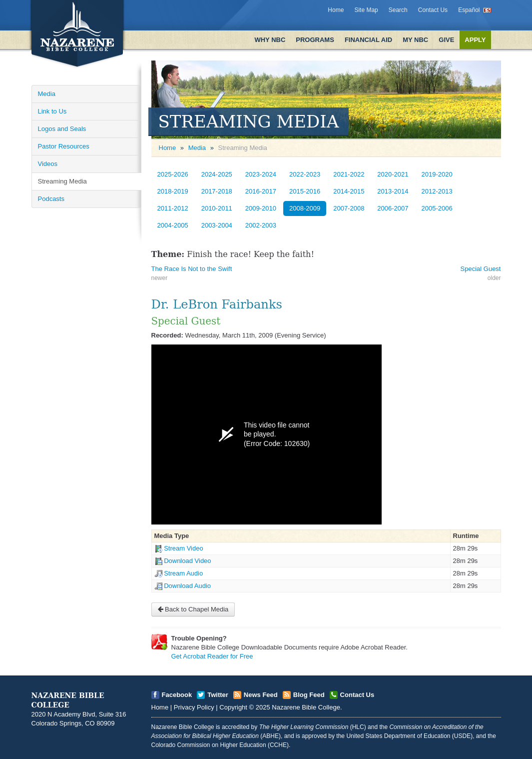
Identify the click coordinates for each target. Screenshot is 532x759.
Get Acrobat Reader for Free (212, 656)
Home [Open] (168, 148)
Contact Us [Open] (357, 695)
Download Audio (187, 586)
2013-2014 (393, 191)
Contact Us (433, 10)
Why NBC (270, 40)
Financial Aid (368, 40)
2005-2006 (437, 208)
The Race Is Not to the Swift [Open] (192, 269)
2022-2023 (305, 174)
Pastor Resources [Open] (64, 146)
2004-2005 (173, 225)
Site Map (366, 10)
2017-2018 (217, 191)
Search (398, 10)
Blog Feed (309, 695)
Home (336, 10)
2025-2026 (173, 174)
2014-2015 (349, 191)
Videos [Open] (48, 164)
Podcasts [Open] (51, 199)
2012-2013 (437, 191)
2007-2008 (349, 208)
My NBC (415, 40)
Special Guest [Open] (481, 269)
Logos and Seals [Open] (62, 129)
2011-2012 (173, 208)
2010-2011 (217, 208)
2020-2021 (393, 174)
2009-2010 (261, 208)
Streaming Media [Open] (62, 181)
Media (197, 148)
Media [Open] (47, 94)
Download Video (187, 561)
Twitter (218, 695)
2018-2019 (173, 191)
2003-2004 (217, 225)
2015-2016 (305, 191)
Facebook (177, 695)
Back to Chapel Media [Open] (193, 609)
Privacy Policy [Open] (194, 707)
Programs (315, 40)
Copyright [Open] (233, 707)
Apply (475, 40)
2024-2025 (217, 174)
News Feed (261, 695)
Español (469, 10)
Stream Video (184, 548)
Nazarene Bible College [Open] (306, 707)
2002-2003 (261, 225)
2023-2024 (261, 174)
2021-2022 (349, 174)
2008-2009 (305, 208)
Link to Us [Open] (52, 111)
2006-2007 (393, 208)
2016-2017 (261, 191)
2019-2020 (437, 174)
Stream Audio (183, 573)
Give (446, 40)
